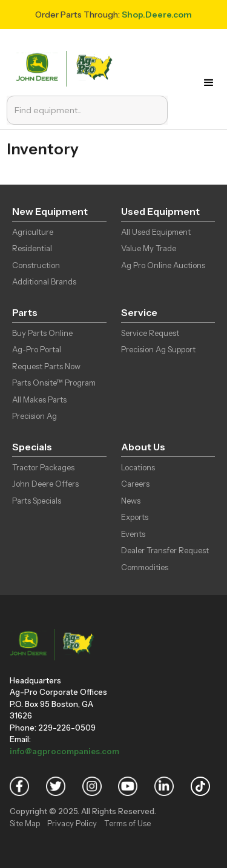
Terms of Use (127, 823)
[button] (209, 83)
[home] (67, 67)
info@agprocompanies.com (64, 751)
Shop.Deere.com (157, 15)
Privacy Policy (72, 823)
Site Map (25, 823)
